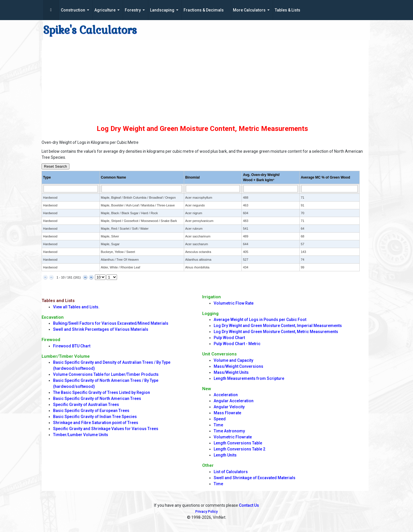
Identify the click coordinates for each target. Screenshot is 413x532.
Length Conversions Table (238, 443)
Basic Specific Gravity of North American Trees (97, 398)
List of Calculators (231, 472)
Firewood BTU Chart (72, 346)
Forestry (133, 10)
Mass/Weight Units (231, 372)
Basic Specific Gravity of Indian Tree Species (95, 417)
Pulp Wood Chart (229, 338)
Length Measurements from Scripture (249, 378)
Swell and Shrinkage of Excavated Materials (255, 478)
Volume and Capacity (233, 360)
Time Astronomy (229, 431)
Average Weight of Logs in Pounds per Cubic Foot (260, 320)
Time (218, 425)
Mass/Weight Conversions (238, 366)
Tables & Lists (288, 10)
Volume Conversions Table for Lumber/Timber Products (106, 374)
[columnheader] (71, 178)
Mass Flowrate (227, 413)
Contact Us (249, 505)
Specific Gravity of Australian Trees (86, 405)
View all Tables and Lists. (76, 307)
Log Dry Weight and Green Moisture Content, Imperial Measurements (278, 326)
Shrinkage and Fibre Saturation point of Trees (96, 423)
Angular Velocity (229, 407)
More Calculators (249, 10)
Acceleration (226, 395)
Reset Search (55, 166)
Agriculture (105, 10)
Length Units (225, 455)
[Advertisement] (202, 80)
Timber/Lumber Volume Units (81, 435)
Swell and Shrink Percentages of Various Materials (101, 329)
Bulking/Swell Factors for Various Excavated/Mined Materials (111, 323)
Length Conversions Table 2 (239, 449)
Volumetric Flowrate (233, 437)
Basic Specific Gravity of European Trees (91, 411)
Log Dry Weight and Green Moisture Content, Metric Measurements (276, 332)
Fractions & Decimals (204, 10)
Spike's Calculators (90, 30)
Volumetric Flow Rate (234, 303)
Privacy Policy (206, 512)
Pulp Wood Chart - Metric (237, 344)
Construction (73, 10)
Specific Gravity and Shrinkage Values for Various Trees (106, 429)
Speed (220, 419)
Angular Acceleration (234, 401)
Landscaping (162, 10)
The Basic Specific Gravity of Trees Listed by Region (102, 392)
